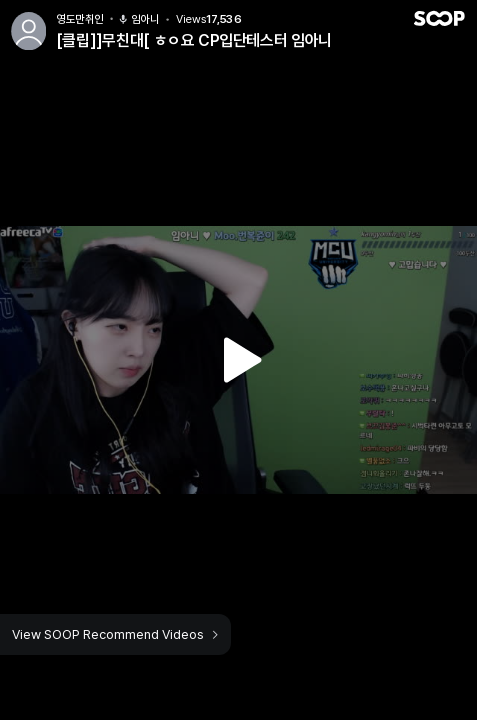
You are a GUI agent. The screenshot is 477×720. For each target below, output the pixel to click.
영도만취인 (80, 19)
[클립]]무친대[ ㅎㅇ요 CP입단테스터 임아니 (194, 40)
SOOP (439, 18)
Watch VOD (239, 360)
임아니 (139, 19)
